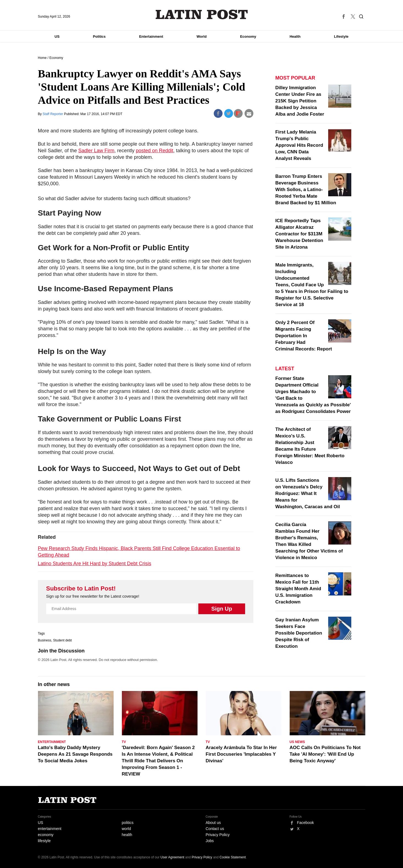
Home (42, 58)
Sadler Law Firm (96, 151)
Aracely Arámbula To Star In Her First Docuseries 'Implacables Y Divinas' (241, 754)
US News (297, 742)
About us (213, 823)
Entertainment (151, 36)
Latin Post (201, 14)
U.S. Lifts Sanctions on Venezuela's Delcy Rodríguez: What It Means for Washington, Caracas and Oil (308, 493)
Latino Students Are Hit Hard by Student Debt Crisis (95, 564)
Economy (248, 36)
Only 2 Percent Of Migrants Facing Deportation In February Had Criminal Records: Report (304, 336)
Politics (99, 36)
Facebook (305, 823)
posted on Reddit (155, 151)
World (202, 36)
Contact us (215, 829)
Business (45, 640)
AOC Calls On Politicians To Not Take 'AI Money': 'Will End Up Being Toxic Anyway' (325, 754)
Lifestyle (341, 36)
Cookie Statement (233, 857)
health (127, 835)
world (126, 829)
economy (46, 835)
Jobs (210, 841)
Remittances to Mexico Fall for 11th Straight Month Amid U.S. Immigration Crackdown (298, 589)
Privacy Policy (218, 835)
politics (128, 823)
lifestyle (44, 841)
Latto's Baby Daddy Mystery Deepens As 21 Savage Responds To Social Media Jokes (75, 754)
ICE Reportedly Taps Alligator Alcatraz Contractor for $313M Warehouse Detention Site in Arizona (299, 234)
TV (124, 742)
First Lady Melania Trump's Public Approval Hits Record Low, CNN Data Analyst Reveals (299, 145)
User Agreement (172, 857)
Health (295, 36)
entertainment (50, 829)
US (57, 36)
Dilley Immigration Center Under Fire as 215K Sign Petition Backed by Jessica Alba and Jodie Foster (300, 101)
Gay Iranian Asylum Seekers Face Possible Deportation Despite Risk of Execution (299, 633)
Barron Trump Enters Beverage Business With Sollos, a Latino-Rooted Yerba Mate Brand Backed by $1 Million (306, 190)
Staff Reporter (53, 114)
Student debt (62, 640)
